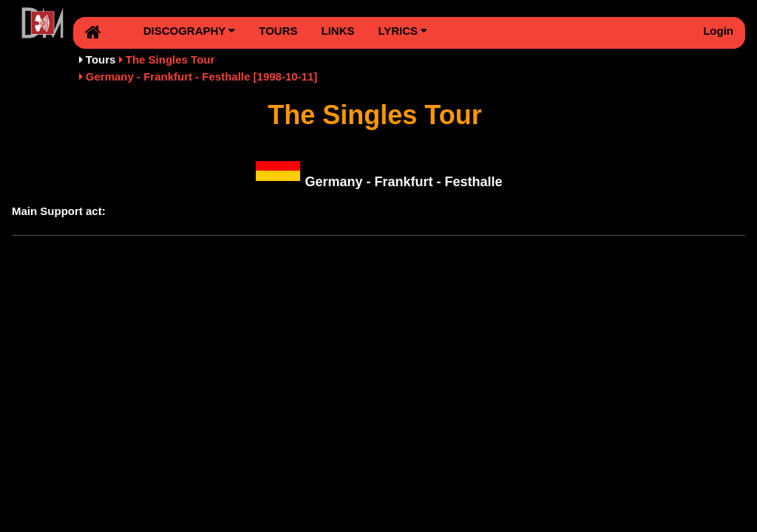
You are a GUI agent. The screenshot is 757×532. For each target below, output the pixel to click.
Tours (101, 59)
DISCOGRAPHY (190, 31)
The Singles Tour (170, 59)
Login (718, 31)
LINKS (337, 31)
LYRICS (403, 31)
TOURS (278, 31)
